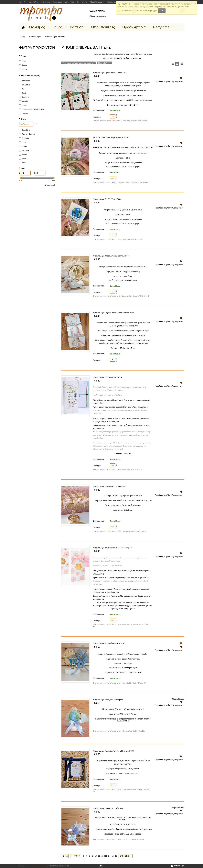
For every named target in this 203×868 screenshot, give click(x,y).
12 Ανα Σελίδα (105, 63)
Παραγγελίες (33, 2)
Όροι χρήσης (82, 2)
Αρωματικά (24, 85)
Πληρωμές (57, 2)
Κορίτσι (23, 65)
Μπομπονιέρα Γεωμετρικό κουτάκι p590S (110, 486)
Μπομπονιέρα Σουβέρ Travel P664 (107, 199)
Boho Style (24, 130)
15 (113, 856)
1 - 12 (65, 856)
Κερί (22, 89)
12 (102, 856)
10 (96, 856)
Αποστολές (46, 2)
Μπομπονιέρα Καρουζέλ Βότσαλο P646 (109, 643)
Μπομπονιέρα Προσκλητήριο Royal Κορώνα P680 (113, 751)
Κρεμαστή (24, 97)
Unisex (23, 69)
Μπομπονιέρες (103, 27)
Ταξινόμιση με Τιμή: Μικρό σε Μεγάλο (79, 63)
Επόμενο (126, 856)
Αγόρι (22, 61)
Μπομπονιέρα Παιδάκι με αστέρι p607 (108, 808)
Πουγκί (23, 105)
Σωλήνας (24, 113)
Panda (23, 155)
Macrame (24, 150)
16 (116, 856)
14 (109, 856)
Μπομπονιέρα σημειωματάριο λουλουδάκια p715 (113, 548)
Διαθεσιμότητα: (99, 111)
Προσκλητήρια (134, 27)
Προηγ (76, 856)
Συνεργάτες (69, 2)
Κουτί (22, 93)
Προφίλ (22, 2)
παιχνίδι (23, 101)
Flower (23, 146)
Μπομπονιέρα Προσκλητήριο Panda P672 (110, 73)
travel (22, 163)
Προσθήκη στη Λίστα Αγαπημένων (169, 79)
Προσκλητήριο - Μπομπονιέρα (32, 109)
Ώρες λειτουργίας (97, 2)
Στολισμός (37, 27)
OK (162, 11)
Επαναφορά (50, 185)
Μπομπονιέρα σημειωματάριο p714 (107, 377)
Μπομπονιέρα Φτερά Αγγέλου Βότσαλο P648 (111, 256)
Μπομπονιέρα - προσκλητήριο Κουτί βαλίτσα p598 (113, 313)
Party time (161, 27)
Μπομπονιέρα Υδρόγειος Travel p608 (108, 700)
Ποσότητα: (97, 117)
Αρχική (22, 37)
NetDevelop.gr (65, 866)
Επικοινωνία (112, 2)
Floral (22, 142)
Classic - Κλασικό (27, 134)
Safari (23, 159)
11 (99, 856)
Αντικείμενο (25, 81)
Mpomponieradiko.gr (36, 866)
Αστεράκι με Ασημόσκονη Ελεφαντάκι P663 (111, 137)
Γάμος (58, 27)
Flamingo (24, 138)
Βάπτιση (77, 27)
